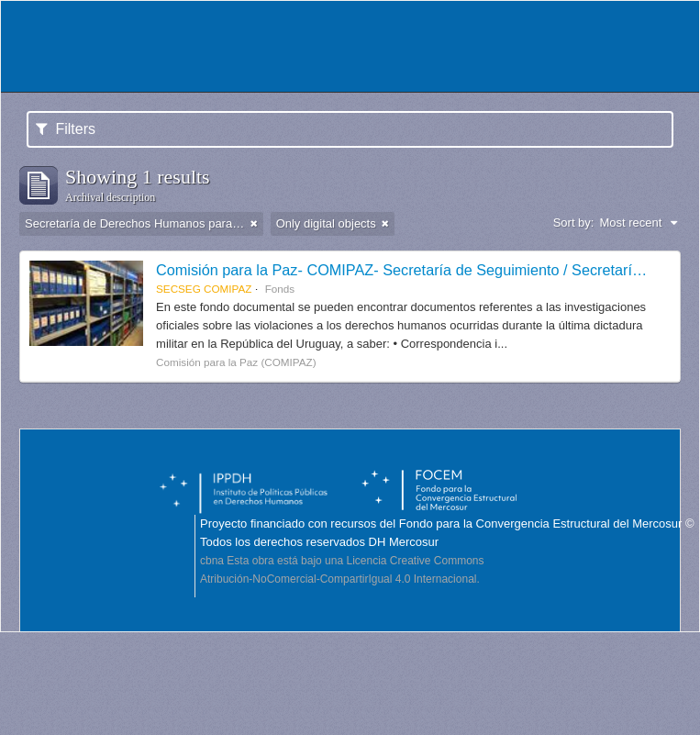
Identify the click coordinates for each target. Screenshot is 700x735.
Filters (66, 129)
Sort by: (574, 223)
